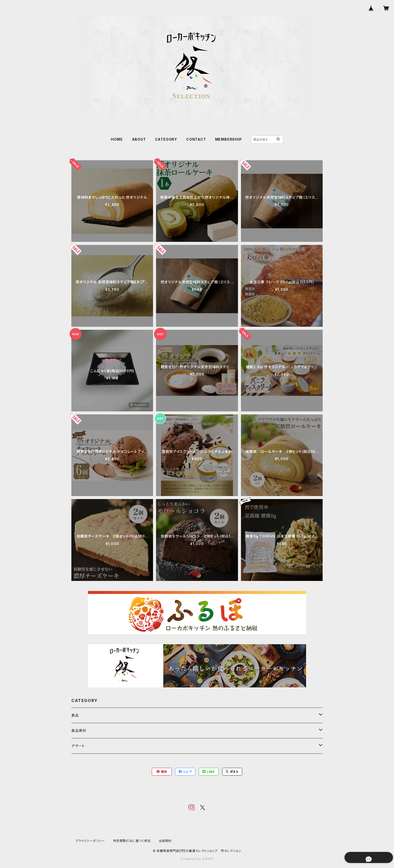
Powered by (197, 859)
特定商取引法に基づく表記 (132, 841)
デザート (78, 746)
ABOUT (139, 139)
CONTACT (196, 139)
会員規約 (165, 841)
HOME (117, 139)
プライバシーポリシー (90, 841)
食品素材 (79, 730)
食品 (75, 715)
